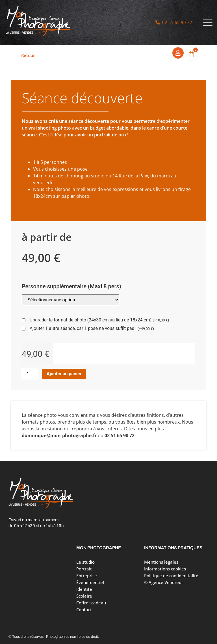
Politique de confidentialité (171, 576)
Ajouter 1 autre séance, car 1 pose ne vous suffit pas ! (92, 329)
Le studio (85, 562)
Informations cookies (165, 569)
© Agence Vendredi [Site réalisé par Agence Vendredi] (163, 582)
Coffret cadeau (91, 603)
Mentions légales (161, 562)
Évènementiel (90, 582)
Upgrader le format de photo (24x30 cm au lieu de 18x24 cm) (99, 320)
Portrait (85, 569)
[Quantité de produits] (30, 374)
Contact (84, 609)
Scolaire (84, 596)
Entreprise (87, 576)
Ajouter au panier (64, 374)
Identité (84, 589)
